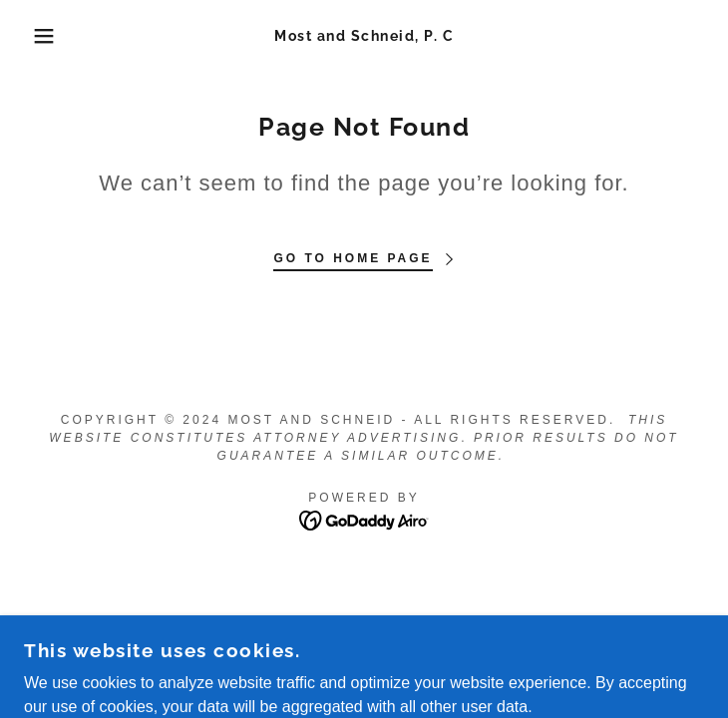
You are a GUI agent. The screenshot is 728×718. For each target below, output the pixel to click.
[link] (364, 36)
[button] (47, 36)
